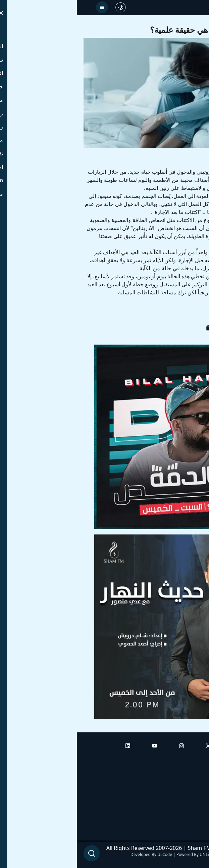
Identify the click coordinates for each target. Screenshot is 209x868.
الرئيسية (193, 759)
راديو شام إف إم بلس (179, 815)
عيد (196, 312)
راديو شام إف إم (185, 797)
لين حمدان (171, 312)
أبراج (197, 778)
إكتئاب (143, 312)
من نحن (194, 834)
